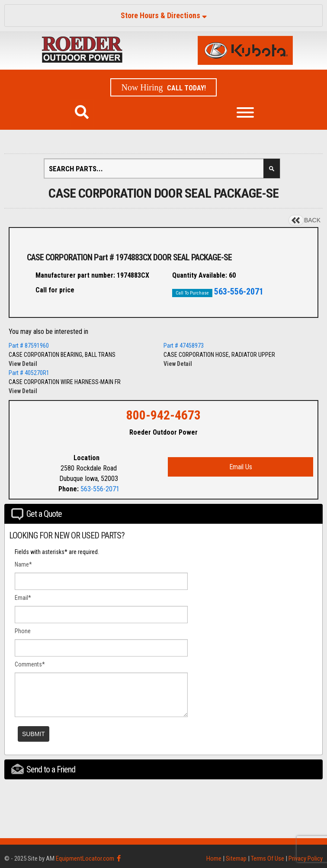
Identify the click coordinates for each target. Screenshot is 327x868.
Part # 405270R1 (29, 373)
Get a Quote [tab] (37, 514)
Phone (23, 631)
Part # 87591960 (29, 346)
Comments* (30, 664)
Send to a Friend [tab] (43, 769)
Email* (23, 598)
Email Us (241, 467)
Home (214, 858)
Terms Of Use (268, 858)
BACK (312, 220)
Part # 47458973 (184, 346)
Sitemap (236, 858)
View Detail (23, 364)
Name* (23, 564)
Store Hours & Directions (164, 15)
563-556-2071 (239, 291)
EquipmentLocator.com (85, 858)
